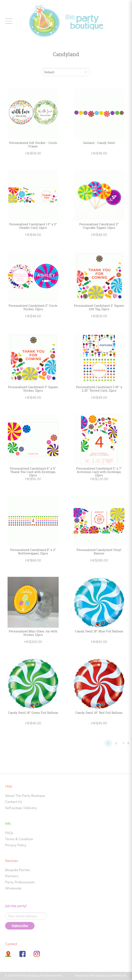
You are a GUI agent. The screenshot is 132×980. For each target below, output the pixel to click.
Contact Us (14, 802)
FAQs (9, 833)
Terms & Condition (19, 839)
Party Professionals (20, 882)
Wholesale (13, 888)
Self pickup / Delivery (21, 808)
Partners (12, 876)
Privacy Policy (16, 845)
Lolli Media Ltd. (118, 976)
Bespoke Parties (18, 870)
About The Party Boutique (25, 796)
